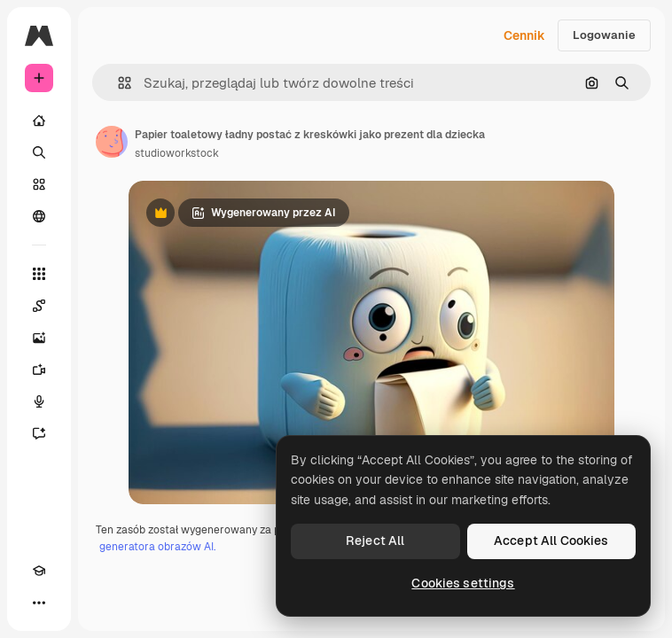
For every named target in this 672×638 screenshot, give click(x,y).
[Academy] (39, 571)
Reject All (375, 541)
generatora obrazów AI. (157, 547)
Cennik (524, 35)
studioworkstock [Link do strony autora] (177, 153)
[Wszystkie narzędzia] (39, 274)
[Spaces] (39, 306)
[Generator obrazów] (39, 338)
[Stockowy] (39, 184)
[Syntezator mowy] (39, 401)
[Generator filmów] (39, 370)
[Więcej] (39, 603)
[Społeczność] (39, 216)
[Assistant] (39, 433)
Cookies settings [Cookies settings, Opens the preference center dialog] (463, 583)
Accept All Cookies (551, 541)
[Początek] (39, 121)
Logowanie (604, 35)
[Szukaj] (39, 152)
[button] (117, 83)
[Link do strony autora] (112, 142)
